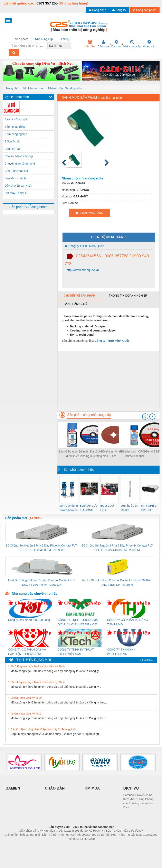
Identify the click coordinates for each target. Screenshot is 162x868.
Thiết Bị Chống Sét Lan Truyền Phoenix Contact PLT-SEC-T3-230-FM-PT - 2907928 (42, 582)
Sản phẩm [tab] (22, 39)
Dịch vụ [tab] (65, 39)
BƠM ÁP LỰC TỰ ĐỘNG (89, 508)
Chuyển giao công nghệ (20, 164)
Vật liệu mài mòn (34, 88)
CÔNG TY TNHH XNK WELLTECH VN (121, 652)
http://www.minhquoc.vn (82, 270)
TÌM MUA (92, 788)
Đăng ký (119, 10)
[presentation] (145, 417)
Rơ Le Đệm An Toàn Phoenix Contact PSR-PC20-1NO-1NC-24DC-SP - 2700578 (117, 582)
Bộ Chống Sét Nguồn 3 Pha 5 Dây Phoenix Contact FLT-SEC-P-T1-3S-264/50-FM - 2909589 (42, 548)
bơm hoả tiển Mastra (129, 508)
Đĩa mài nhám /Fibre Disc (113, 454)
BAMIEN (13, 788)
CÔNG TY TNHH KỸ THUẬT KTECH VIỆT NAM (76, 652)
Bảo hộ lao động (15, 127)
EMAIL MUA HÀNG (89, 213)
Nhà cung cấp (132, 44)
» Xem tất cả (146, 660)
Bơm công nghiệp (16, 134)
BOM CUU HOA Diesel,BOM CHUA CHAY (109, 508)
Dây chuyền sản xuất (18, 186)
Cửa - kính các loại (17, 171)
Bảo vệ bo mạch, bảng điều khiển (73, 454)
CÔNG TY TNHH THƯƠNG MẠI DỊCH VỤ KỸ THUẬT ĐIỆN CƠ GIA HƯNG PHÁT (78, 622)
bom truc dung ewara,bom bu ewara (69, 508)
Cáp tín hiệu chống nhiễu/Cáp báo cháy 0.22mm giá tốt (43, 729)
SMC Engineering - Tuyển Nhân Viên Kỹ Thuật (38, 666)
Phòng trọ (55, 845)
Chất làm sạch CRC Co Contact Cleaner (134, 454)
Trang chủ (12, 88)
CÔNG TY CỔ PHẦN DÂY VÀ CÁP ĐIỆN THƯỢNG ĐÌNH (27, 652)
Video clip (149, 44)
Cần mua (103, 44)
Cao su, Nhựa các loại (19, 156)
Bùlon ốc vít (12, 141)
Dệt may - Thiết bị (16, 193)
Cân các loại (13, 149)
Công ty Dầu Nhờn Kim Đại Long (29, 620)
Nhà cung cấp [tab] (44, 39)
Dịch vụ (116, 44)
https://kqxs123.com (101, 845)
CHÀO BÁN (55, 788)
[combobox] (70, 46)
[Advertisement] (108, 380)
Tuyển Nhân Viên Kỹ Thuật (26, 698)
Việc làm (90, 44)
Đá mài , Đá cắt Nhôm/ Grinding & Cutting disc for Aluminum (93, 454)
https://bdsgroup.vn (76, 845)
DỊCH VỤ (131, 788)
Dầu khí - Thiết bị (16, 178)
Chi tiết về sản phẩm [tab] (80, 296)
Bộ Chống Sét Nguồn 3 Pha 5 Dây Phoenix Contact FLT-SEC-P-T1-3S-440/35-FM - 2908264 (117, 548)
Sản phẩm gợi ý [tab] (75, 304)
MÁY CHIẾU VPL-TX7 (149, 508)
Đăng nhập (98, 10)
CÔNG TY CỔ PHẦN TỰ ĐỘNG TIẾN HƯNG (127, 622)
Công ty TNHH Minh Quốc (84, 246)
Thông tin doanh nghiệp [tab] (128, 296)
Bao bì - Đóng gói (16, 119)
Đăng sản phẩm (144, 10)
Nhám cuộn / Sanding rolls (65, 88)
